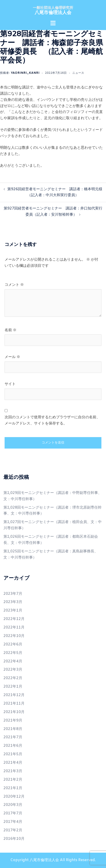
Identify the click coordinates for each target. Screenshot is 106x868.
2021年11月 (14, 704)
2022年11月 (14, 627)
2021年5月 (13, 754)
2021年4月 (13, 763)
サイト (10, 384)
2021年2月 (13, 780)
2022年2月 (13, 678)
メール (12, 357)
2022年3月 (13, 670)
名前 (11, 330)
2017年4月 (13, 822)
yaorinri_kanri (25, 73)
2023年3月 (13, 602)
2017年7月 (13, 813)
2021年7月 (13, 737)
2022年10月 (14, 636)
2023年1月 (13, 610)
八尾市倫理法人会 (53, 13)
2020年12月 (14, 797)
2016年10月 (14, 839)
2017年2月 (13, 830)
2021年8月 (13, 729)
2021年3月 (13, 771)
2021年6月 (13, 746)
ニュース (78, 73)
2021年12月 (14, 695)
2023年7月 (13, 594)
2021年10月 (14, 712)
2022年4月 (13, 661)
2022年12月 (14, 619)
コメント (14, 285)
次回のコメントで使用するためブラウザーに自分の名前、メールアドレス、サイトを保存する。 (52, 420)
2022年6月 (13, 644)
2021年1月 (13, 788)
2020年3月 (13, 805)
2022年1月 (13, 687)
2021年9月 (13, 721)
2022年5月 (13, 653)
